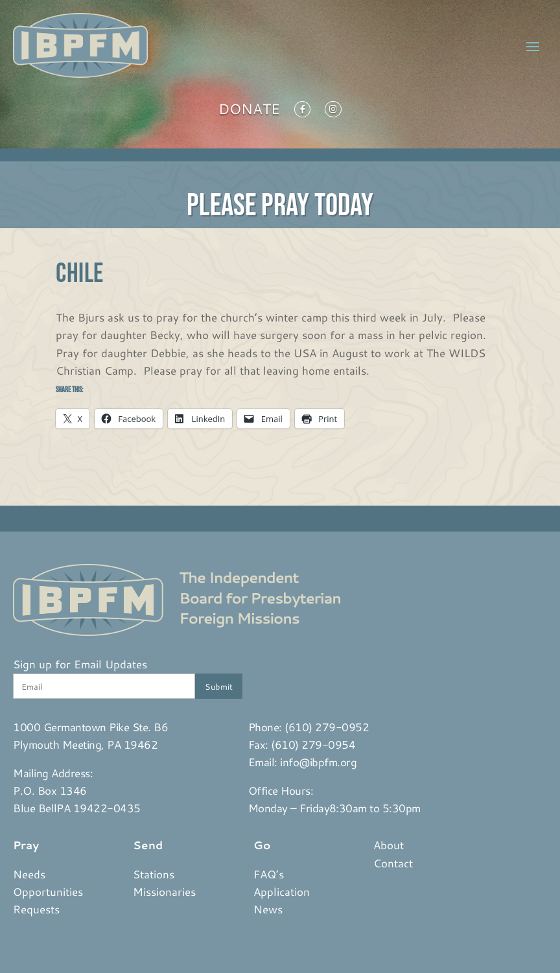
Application (282, 891)
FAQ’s (269, 874)
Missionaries (164, 891)
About (389, 845)
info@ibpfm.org (318, 762)
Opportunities (48, 891)
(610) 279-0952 (327, 727)
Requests (36, 909)
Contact (393, 863)
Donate (249, 111)
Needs (29, 874)
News (268, 909)
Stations (154, 874)
